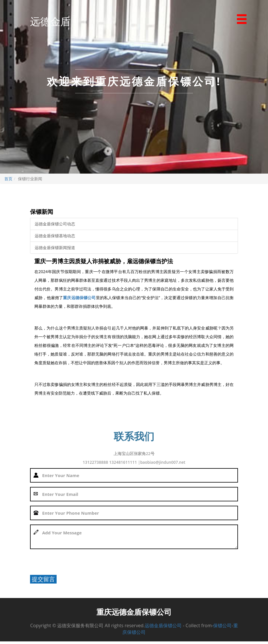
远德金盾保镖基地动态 (55, 236)
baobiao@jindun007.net (163, 462)
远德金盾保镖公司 (163, 628)
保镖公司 (222, 628)
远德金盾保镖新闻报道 (55, 248)
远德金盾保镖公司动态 (55, 224)
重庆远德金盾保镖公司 (134, 613)
